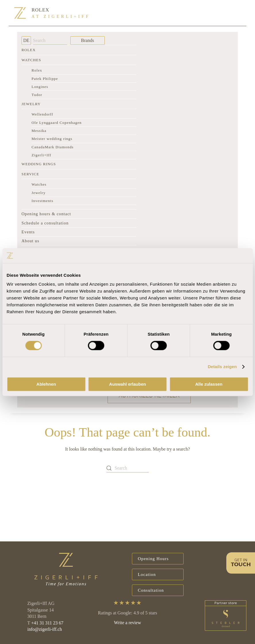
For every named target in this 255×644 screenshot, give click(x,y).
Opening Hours (153, 559)
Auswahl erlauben (127, 384)
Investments (42, 201)
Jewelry (31, 104)
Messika (39, 131)
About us (30, 241)
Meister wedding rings (52, 139)
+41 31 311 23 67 (47, 623)
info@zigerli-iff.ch (45, 629)
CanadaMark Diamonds (53, 147)
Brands (87, 40)
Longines (40, 87)
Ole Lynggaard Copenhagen (57, 123)
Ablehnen (46, 384)
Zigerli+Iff (41, 155)
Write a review (127, 623)
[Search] (50, 41)
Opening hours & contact (46, 214)
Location (147, 574)
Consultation (151, 590)
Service (30, 174)
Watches (31, 60)
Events (28, 232)
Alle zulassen (209, 384)
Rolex (29, 50)
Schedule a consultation (45, 223)
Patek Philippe (45, 79)
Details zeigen (222, 367)
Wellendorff (42, 114)
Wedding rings (39, 164)
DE (26, 40)
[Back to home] (20, 13)
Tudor (37, 95)
